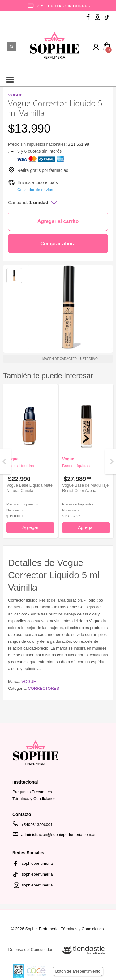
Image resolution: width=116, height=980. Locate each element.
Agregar (30, 527)
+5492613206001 (32, 826)
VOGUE (29, 682)
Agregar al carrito (58, 221)
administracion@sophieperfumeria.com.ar (54, 836)
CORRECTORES (43, 688)
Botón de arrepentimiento (78, 971)
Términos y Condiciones (34, 799)
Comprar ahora (58, 244)
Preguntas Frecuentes (32, 792)
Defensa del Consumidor (30, 949)
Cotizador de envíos (35, 190)
